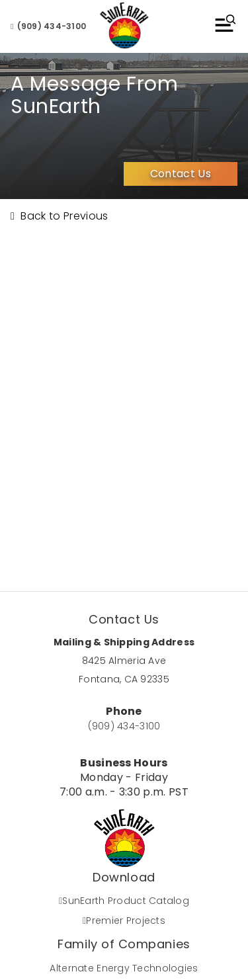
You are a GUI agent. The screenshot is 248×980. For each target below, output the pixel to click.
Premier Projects (124, 920)
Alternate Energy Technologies (124, 968)
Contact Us (181, 174)
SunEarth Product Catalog (124, 901)
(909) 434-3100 (48, 26)
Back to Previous (60, 216)
